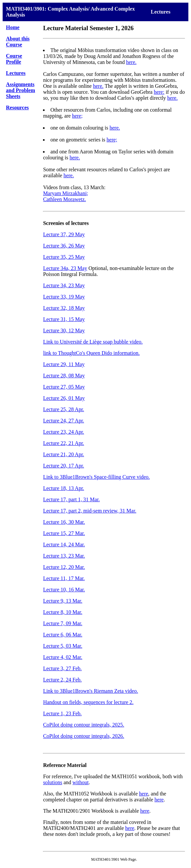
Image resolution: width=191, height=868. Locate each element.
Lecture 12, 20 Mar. (64, 567)
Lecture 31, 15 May (64, 319)
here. (131, 62)
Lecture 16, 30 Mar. (64, 522)
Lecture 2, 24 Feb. (62, 680)
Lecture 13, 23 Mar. (64, 556)
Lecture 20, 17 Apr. (63, 466)
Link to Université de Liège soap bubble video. (93, 342)
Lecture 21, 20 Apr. (63, 454)
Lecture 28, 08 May (64, 376)
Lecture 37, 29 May (64, 234)
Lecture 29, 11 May (64, 364)
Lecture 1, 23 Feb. (62, 713)
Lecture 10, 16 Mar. (64, 590)
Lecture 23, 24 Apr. (63, 432)
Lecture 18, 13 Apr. (63, 488)
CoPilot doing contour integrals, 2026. (83, 736)
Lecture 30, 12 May (64, 330)
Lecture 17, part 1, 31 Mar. (71, 499)
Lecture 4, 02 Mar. (63, 657)
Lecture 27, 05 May (64, 387)
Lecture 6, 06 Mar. (63, 635)
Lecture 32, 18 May (64, 308)
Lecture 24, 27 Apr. (63, 421)
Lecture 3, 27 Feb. (62, 668)
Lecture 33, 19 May (64, 297)
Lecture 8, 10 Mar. (63, 612)
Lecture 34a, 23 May (65, 268)
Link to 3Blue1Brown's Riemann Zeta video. (90, 691)
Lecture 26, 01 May (64, 398)
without (80, 782)
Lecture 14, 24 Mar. (64, 544)
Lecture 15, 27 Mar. (64, 533)
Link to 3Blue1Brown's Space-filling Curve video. (96, 477)
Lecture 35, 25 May (64, 257)
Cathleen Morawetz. (64, 199)
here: (159, 92)
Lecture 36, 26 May (64, 246)
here (144, 794)
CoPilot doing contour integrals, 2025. (83, 725)
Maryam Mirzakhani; (65, 193)
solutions (53, 782)
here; (77, 116)
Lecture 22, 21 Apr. (63, 443)
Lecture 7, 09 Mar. (63, 623)
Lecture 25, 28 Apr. (63, 409)
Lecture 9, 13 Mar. (63, 601)
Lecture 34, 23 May (64, 285)
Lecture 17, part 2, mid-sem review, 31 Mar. (90, 511)
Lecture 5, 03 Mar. (63, 646)
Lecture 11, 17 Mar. (64, 578)
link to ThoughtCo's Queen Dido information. (91, 353)
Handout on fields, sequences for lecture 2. (88, 702)
